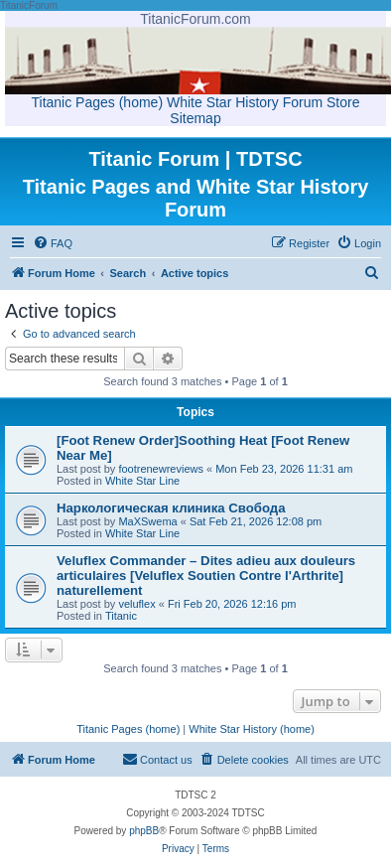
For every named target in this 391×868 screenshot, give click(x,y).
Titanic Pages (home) (98, 102)
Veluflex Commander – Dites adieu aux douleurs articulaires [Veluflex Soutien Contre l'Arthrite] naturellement (206, 576)
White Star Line (142, 481)
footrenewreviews (161, 469)
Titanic (121, 616)
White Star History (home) (252, 729)
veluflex (136, 604)
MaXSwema (147, 521)
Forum (303, 102)
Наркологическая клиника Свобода (171, 508)
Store (343, 102)
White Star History (223, 102)
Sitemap (195, 118)
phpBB (144, 831)
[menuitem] (53, 243)
